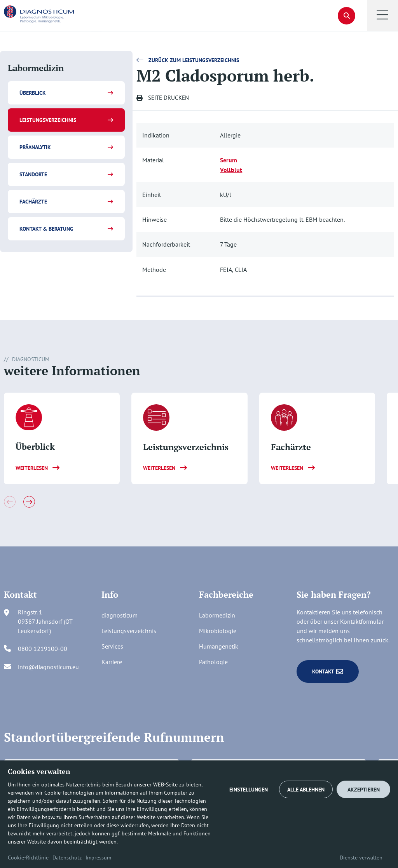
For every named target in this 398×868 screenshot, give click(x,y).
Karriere (112, 662)
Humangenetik (219, 646)
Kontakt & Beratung (46, 229)
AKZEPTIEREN (364, 790)
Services (112, 646)
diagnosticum (120, 615)
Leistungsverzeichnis (48, 120)
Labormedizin (217, 615)
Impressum (98, 858)
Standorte (33, 174)
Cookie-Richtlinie (28, 858)
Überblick (33, 93)
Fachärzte (33, 202)
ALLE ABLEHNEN (306, 790)
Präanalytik (35, 147)
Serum (229, 160)
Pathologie (213, 662)
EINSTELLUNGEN (249, 790)
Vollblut (231, 170)
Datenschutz (67, 858)
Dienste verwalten (361, 858)
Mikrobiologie (218, 631)
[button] (382, 16)
